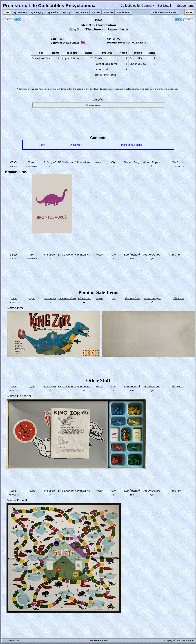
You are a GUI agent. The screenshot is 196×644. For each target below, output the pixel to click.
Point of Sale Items (132, 145)
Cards (42, 145)
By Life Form (124, 12)
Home (189, 12)
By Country (82, 12)
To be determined (93, 105)
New (7, 12)
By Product (53, 12)
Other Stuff (76, 145)
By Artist (108, 12)
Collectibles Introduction (164, 12)
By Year (96, 12)
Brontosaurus (177, 166)
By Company (20, 12)
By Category (37, 12)
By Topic (68, 12)
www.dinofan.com (12, 640)
